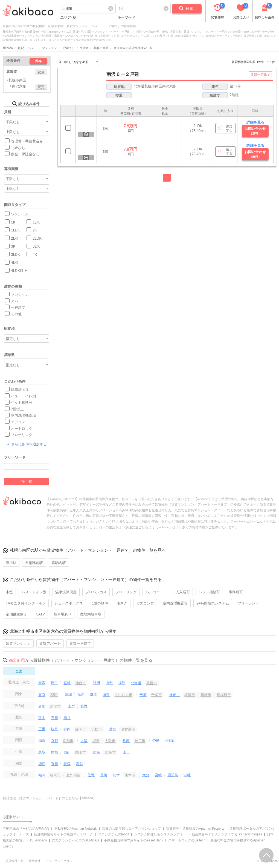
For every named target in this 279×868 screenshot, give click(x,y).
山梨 (71, 706)
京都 (54, 741)
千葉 (143, 695)
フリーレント (248, 603)
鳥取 (42, 752)
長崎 (104, 775)
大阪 (84, 741)
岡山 (67, 752)
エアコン (18, 422)
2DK (14, 238)
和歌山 (170, 740)
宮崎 (158, 775)
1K (13, 222)
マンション (20, 294)
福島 (122, 683)
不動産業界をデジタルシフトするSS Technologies (225, 834)
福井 (67, 718)
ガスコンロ (145, 603)
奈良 (156, 740)
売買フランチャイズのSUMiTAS (75, 840)
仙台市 (81, 683)
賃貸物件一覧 (14, 861)
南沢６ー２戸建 (123, 74)
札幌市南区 (101, 48)
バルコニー (154, 592)
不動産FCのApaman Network (75, 829)
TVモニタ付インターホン (26, 603)
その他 (16, 314)
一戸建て (18, 307)
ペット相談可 (22, 402)
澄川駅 (11, 563)
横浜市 (190, 695)
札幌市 (152, 683)
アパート (18, 301)
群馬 (94, 694)
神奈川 (174, 695)
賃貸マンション (18, 643)
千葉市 (157, 695)
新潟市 (55, 706)
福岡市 (55, 775)
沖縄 (187, 775)
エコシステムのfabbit (114, 834)
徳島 (42, 764)
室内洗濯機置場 (23, 415)
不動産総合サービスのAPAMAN (26, 829)
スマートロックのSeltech (187, 840)
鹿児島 (173, 775)
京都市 (68, 741)
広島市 (110, 752)
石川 (54, 718)
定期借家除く (16, 614)
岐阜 (54, 729)
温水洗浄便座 (66, 592)
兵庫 (126, 741)
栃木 (81, 694)
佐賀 (91, 775)
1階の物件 (100, 603)
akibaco (8, 48)
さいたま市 (123, 695)
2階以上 (17, 409)
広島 (97, 752)
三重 (42, 729)
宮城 (67, 683)
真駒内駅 (59, 563)
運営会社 (34, 861)
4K (35, 254)
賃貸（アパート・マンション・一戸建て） (46, 48)
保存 (38, 61)
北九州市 (73, 775)
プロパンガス (96, 592)
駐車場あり (20, 389)
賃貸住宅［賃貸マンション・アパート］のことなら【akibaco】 (50, 798)
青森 (42, 683)
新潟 (42, 706)
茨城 (68, 694)
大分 (146, 775)
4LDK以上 (19, 271)
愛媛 (67, 764)
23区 (54, 695)
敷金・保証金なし (25, 154)
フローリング (22, 435)
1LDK (15, 230)
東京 (42, 695)
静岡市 (81, 729)
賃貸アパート (50, 643)
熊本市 (130, 775)
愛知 (113, 729)
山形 (109, 683)
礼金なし (18, 148)
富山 (42, 718)
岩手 (54, 683)
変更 (41, 72)
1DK (36, 222)
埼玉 (106, 695)
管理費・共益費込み (27, 141)
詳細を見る (255, 122)
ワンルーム (20, 214)
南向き (122, 603)
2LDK (37, 238)
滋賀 (42, 740)
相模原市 (224, 695)
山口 (126, 752)
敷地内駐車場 (91, 614)
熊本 (116, 775)
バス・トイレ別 (23, 396)
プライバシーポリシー (60, 861)
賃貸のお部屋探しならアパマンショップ (132, 829)
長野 (84, 706)
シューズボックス (69, 603)
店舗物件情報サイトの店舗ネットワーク (63, 834)
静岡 (67, 729)
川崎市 (206, 695)
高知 (80, 764)
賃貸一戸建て (80, 643)
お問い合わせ (255, 131)
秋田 (97, 683)
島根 (54, 752)
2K (35, 230)
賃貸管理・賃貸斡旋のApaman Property (195, 829)
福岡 (42, 775)
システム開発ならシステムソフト (159, 834)
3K (13, 246)
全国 (19, 671)
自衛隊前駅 (34, 563)
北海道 (84, 48)
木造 (9, 592)
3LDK (15, 254)
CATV (40, 614)
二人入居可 (181, 592)
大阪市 (110, 741)
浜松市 (97, 729)
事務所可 (236, 592)
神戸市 (140, 741)
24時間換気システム (213, 603)
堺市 (96, 741)
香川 (54, 764)
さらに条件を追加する (27, 444)
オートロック (22, 428)
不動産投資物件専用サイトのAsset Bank (134, 840)
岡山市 (81, 752)
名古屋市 (128, 729)
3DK (36, 246)
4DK (14, 262)
